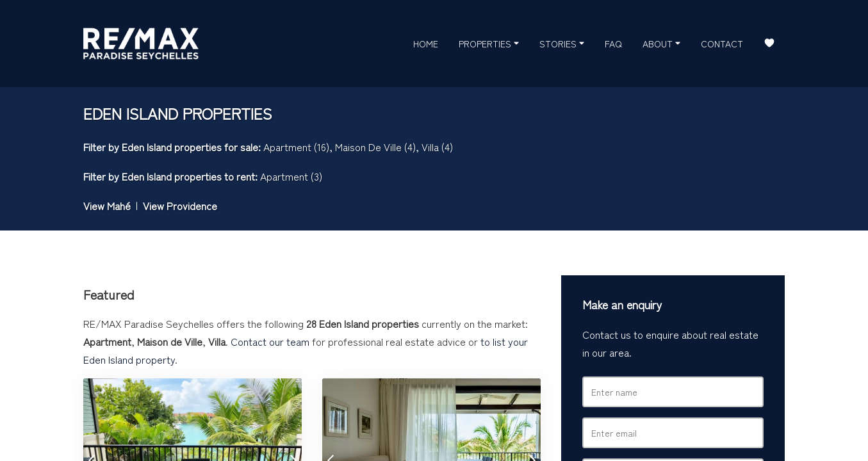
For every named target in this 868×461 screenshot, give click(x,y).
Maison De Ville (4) (375, 147)
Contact (722, 44)
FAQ (613, 44)
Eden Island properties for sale (190, 147)
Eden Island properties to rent (188, 176)
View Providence (180, 206)
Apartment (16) (296, 147)
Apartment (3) (291, 176)
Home (426, 44)
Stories (562, 43)
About (661, 43)
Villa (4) (437, 147)
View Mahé (107, 206)
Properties (489, 43)
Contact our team (270, 341)
